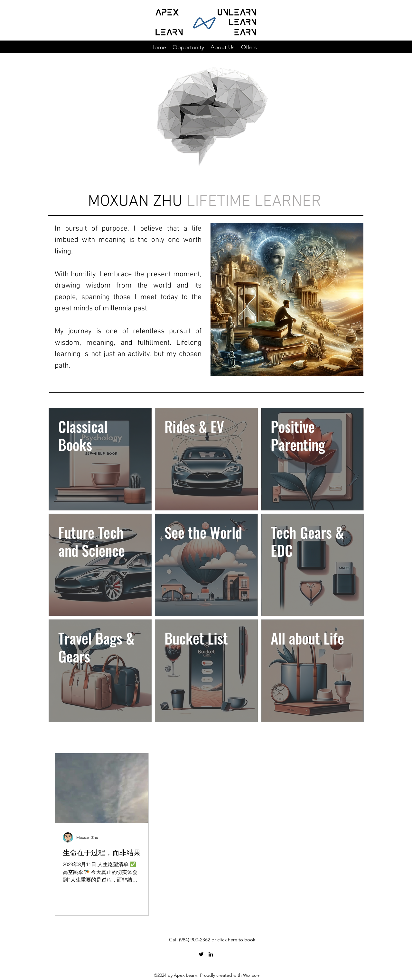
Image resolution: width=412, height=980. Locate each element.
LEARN (169, 31)
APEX (167, 11)
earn (245, 31)
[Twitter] (201, 954)
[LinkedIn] (211, 954)
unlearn (237, 11)
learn (243, 21)
